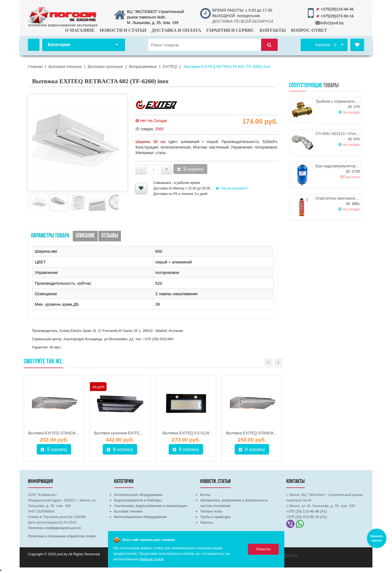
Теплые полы (211, 511)
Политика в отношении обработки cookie (62, 536)
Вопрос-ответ (309, 30)
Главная (34, 45)
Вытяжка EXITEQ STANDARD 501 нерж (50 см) (268, 433)
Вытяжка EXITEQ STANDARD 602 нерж (63, 433)
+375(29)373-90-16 (337, 16)
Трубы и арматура (215, 517)
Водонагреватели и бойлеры (138, 500)
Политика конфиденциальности (54, 528)
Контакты (273, 30)
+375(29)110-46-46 (337, 9)
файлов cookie (152, 559)
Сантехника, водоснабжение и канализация (150, 506)
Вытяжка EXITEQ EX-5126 (186, 433)
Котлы (205, 495)
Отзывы (110, 236)
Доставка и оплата (176, 30)
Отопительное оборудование (138, 495)
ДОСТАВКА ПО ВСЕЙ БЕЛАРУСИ (243, 21)
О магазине (80, 30)
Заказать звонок (377, 538)
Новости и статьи (123, 30)
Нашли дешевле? (232, 188)
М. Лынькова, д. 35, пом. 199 (153, 23)
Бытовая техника (128, 511)
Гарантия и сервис (230, 30)
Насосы (206, 522)
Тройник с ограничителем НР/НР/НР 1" (350, 101)
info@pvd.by (332, 23)
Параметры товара (50, 236)
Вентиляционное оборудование (140, 517)
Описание (85, 236)
